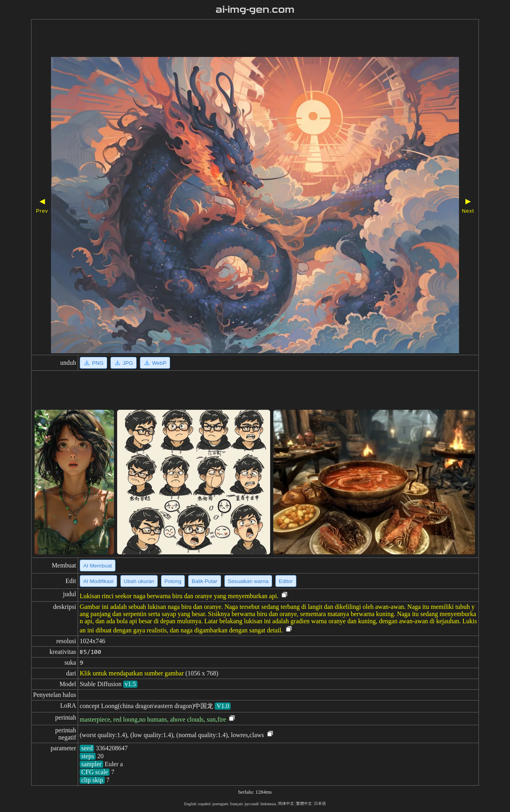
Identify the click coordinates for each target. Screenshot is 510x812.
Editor (286, 581)
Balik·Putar (204, 581)
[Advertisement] (232, 39)
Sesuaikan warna (248, 581)
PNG (93, 363)
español (205, 804)
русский (252, 804)
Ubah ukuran (139, 581)
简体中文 (286, 803)
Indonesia (268, 804)
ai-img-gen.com (255, 10)
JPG (124, 363)
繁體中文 (304, 803)
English (190, 804)
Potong (173, 581)
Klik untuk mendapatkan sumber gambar (132, 673)
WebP (155, 363)
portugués (220, 804)
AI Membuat (98, 566)
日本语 (320, 803)
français (237, 804)
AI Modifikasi (98, 581)
